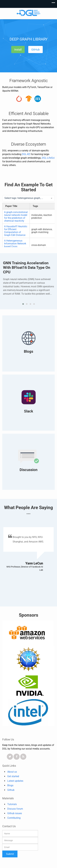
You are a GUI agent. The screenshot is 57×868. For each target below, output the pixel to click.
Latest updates (15, 781)
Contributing (14, 818)
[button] (23, 304)
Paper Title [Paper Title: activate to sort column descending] (11, 206)
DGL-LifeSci (48, 158)
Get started (13, 776)
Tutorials (12, 804)
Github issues (15, 813)
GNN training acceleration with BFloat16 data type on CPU (27, 268)
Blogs (10, 785)
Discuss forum (15, 809)
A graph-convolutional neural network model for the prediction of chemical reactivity (16, 216)
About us (12, 772)
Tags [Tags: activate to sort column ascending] (35, 206)
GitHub (35, 49)
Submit (10, 854)
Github (11, 790)
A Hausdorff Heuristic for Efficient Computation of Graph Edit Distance (16, 231)
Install (18, 49)
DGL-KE (26, 154)
